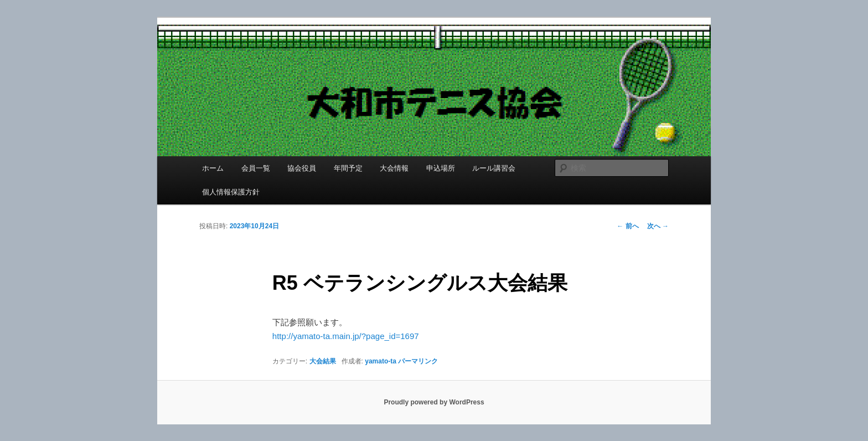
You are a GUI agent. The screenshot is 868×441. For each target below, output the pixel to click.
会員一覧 (256, 168)
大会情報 (394, 168)
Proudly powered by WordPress (434, 402)
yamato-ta (381, 361)
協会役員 (302, 168)
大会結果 (323, 361)
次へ (658, 226)
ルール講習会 (494, 168)
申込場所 (441, 168)
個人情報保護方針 (231, 192)
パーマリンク (418, 361)
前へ (627, 226)
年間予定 (348, 168)
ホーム (213, 168)
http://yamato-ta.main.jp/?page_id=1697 (346, 336)
